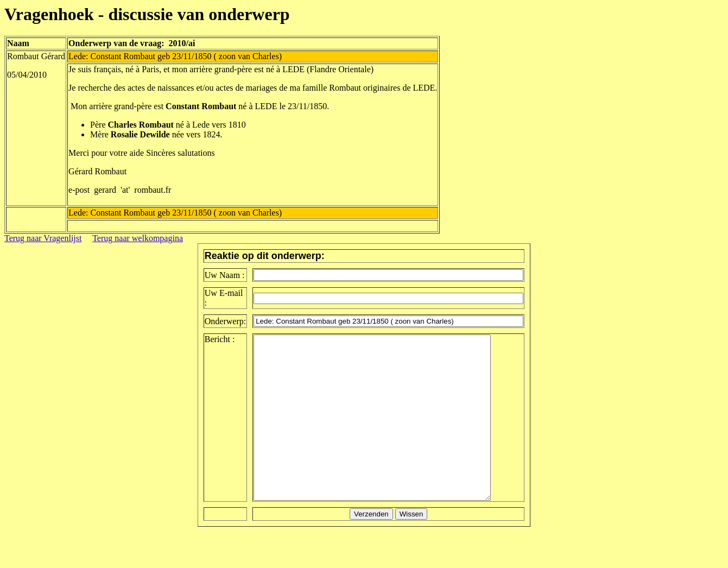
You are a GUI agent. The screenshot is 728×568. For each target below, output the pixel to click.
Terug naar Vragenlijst (43, 238)
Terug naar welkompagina (138, 238)
